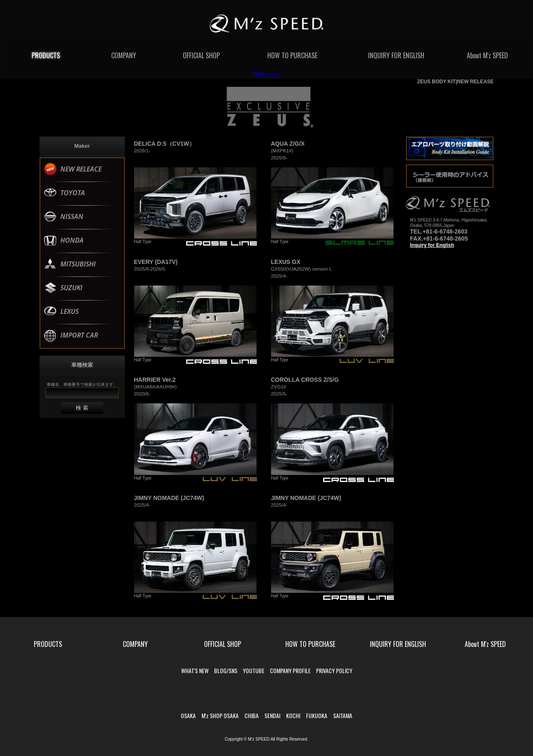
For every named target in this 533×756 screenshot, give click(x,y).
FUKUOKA (317, 715)
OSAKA (188, 715)
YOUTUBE (254, 670)
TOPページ (267, 75)
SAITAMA (343, 715)
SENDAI (272, 715)
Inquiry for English (432, 245)
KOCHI (293, 715)
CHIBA (252, 715)
